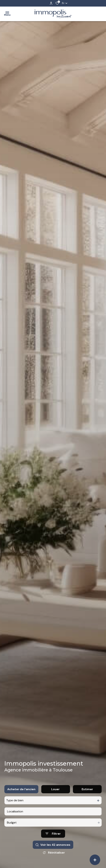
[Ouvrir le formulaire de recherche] (53, 840)
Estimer (87, 796)
